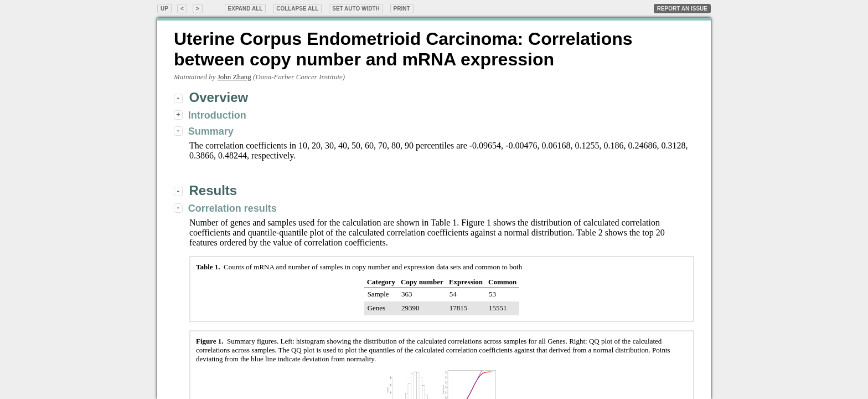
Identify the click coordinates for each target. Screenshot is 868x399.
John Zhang (234, 77)
